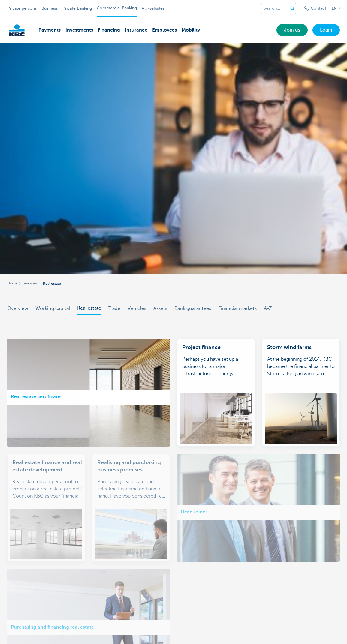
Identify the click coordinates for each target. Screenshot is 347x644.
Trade (114, 308)
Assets (160, 308)
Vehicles (137, 308)
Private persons (22, 8)
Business (50, 8)
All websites (153, 8)
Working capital (53, 308)
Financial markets (237, 308)
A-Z (268, 308)
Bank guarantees (193, 308)
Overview (18, 308)
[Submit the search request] (292, 8)
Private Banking (77, 8)
